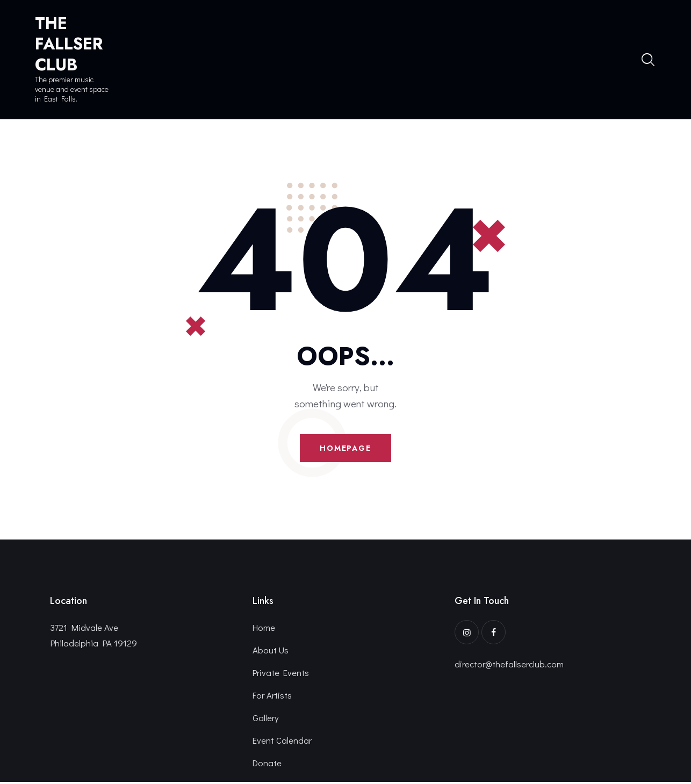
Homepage (345, 449)
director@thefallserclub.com (510, 665)
